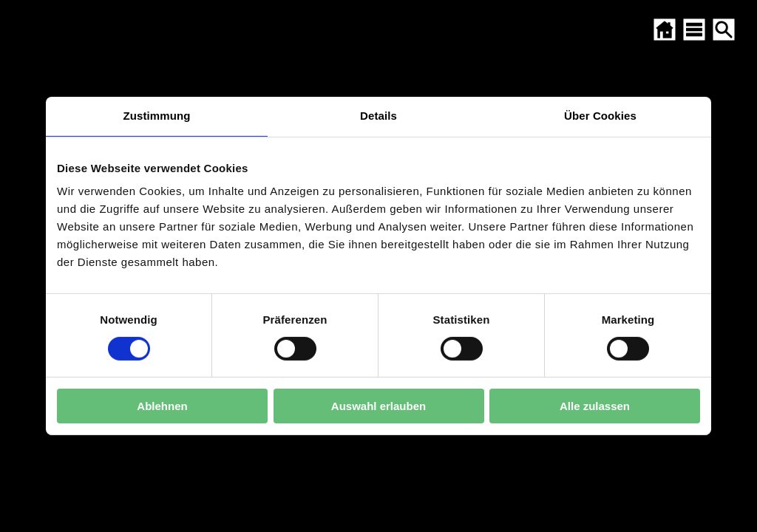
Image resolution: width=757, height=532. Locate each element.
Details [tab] (378, 116)
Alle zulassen (595, 406)
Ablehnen (162, 406)
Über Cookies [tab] (600, 116)
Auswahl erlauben (378, 406)
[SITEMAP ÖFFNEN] (694, 30)
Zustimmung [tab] (157, 116)
